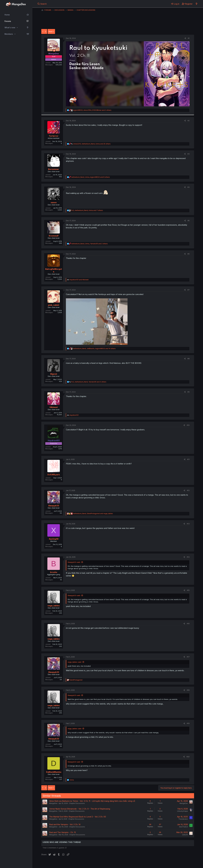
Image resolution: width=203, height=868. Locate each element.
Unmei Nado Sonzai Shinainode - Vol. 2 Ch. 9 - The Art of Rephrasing (80, 809)
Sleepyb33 (54, 506)
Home (7, 15)
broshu (54, 572)
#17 (188, 657)
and (79, 280)
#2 (189, 121)
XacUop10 (54, 539)
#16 (188, 624)
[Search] (42, 4)
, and (93, 514)
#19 (188, 723)
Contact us (75, 863)
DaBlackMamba (54, 772)
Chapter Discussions (77, 803)
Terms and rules (89, 863)
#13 (188, 524)
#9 (189, 392)
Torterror (54, 136)
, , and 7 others (87, 210)
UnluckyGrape (182, 811)
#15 (188, 590)
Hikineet (54, 407)
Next (50, 31)
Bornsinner (54, 169)
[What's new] (196, 4)
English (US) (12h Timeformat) (55, 863)
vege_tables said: (75, 662)
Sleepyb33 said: (74, 562)
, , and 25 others (92, 144)
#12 (188, 490)
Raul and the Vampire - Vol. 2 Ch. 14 (65, 824)
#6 (189, 254)
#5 (189, 221)
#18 (188, 690)
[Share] (185, 38)
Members (9, 34)
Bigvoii (54, 374)
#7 (189, 290)
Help (115, 863)
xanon (54, 202)
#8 (189, 359)
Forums (8, 21)
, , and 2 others (92, 110)
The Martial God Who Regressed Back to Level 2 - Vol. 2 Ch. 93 (78, 817)
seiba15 (185, 835)
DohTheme (169, 864)
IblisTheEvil (184, 827)
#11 (188, 459)
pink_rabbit (54, 305)
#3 (189, 154)
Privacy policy (105, 863)
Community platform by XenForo (173, 862)
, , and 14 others (94, 349)
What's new (10, 28)
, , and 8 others (90, 177)
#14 (188, 557)
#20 (188, 757)
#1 (189, 38)
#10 (188, 425)
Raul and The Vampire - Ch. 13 (62, 832)
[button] (17, 28)
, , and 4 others (89, 382)
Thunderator (183, 819)
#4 (189, 187)
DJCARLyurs (54, 475)
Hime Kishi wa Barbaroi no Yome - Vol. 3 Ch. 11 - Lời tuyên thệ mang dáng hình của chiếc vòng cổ (92, 801)
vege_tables (54, 606)
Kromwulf (54, 236)
